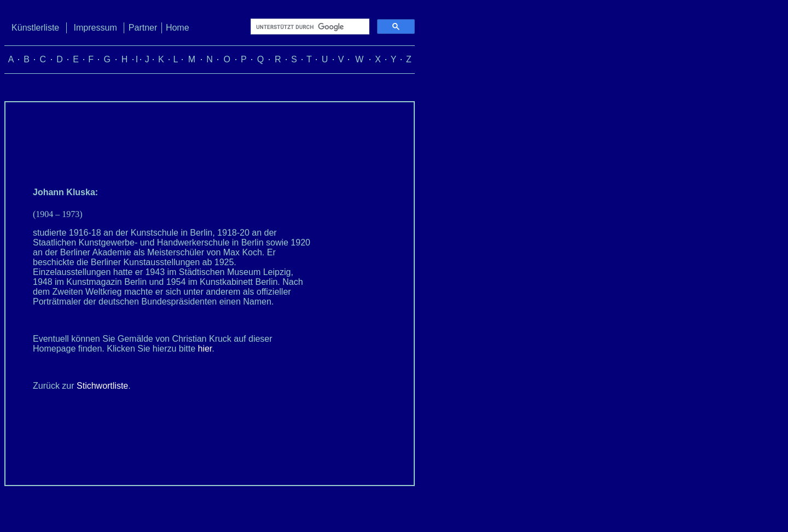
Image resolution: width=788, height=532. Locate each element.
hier (205, 349)
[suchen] (309, 27)
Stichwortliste (102, 386)
